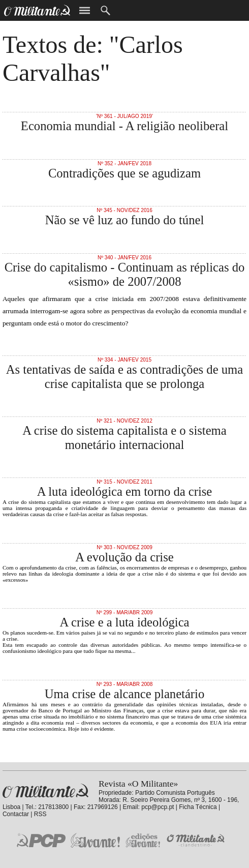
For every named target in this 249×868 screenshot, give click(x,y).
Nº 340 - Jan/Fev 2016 (124, 258)
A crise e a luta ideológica (124, 622)
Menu (85, 10)
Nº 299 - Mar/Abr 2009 (125, 612)
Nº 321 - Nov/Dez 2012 (124, 421)
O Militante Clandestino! (197, 840)
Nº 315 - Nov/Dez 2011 (124, 482)
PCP (41, 840)
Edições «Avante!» (143, 840)
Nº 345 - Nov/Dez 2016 (124, 210)
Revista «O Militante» (45, 791)
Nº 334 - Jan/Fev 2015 (124, 360)
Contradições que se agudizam (124, 173)
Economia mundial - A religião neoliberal (124, 126)
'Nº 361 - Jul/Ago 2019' (124, 116)
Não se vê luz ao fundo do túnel (125, 220)
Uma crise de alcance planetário (124, 694)
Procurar (105, 10)
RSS (40, 814)
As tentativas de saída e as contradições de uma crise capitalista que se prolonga (124, 377)
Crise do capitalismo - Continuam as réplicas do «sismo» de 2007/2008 (125, 274)
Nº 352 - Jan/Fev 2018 (124, 163)
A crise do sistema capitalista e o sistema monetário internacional (124, 438)
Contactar (16, 814)
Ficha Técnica (198, 807)
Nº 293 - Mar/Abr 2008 (125, 684)
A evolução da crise (124, 557)
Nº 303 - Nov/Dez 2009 (124, 547)
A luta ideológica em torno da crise (125, 491)
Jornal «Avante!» (95, 840)
